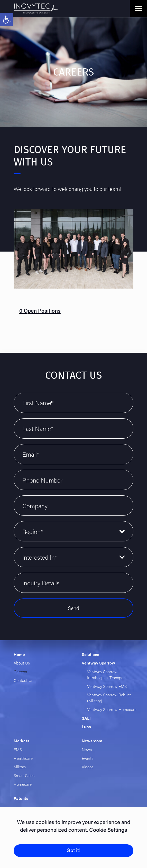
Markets (21, 741)
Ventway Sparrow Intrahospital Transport (107, 675)
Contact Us (23, 680)
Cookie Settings (108, 829)
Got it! (73, 850)
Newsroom (92, 741)
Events (88, 758)
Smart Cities (24, 775)
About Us (22, 663)
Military (20, 767)
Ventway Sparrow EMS (107, 686)
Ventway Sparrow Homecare (112, 709)
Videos (88, 767)
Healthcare (23, 758)
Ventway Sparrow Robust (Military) (109, 698)
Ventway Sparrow (98, 663)
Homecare (23, 784)
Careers (20, 672)
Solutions (90, 654)
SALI (86, 718)
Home (19, 654)
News (87, 749)
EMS (18, 749)
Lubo (86, 727)
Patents (21, 798)
